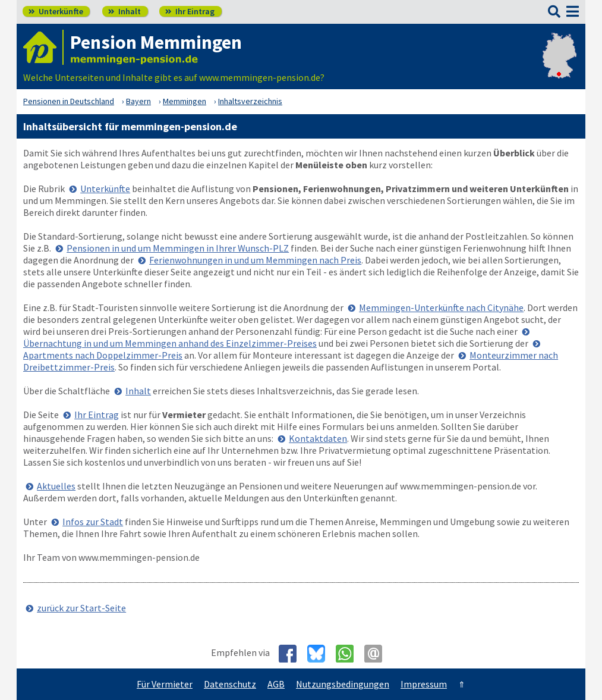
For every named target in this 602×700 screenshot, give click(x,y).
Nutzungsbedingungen (343, 684)
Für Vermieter (165, 684)
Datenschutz (230, 684)
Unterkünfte (56, 11)
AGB (276, 684)
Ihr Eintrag (190, 11)
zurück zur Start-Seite (81, 608)
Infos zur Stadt (93, 522)
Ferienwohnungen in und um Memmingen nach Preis (255, 260)
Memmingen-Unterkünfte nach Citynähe (441, 307)
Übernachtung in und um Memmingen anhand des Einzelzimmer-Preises (170, 343)
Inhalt (125, 11)
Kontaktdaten (318, 438)
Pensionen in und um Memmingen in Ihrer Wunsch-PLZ (178, 248)
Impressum (424, 684)
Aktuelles (56, 486)
